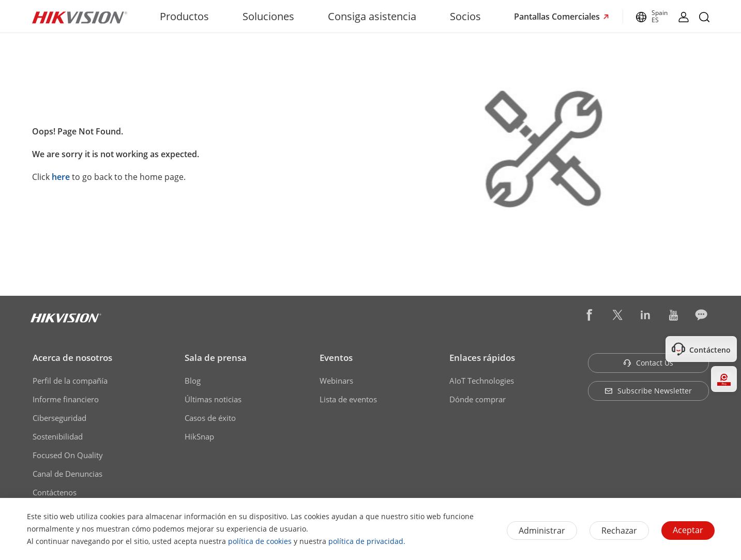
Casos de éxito (210, 418)
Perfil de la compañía (70, 381)
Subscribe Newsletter (648, 391)
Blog (193, 381)
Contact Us (648, 363)
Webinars (336, 381)
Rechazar (619, 531)
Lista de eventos (348, 399)
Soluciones (268, 16)
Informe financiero (66, 399)
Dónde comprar (478, 399)
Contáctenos (55, 492)
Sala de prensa (216, 358)
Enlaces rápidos (482, 358)
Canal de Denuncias (67, 474)
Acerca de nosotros (72, 358)
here (61, 177)
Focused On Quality (68, 455)
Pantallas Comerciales (558, 17)
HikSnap (199, 436)
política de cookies (260, 541)
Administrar (542, 531)
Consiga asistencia (372, 16)
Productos (184, 16)
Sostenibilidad (58, 436)
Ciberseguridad (59, 418)
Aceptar (688, 530)
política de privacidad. (367, 541)
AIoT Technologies (482, 381)
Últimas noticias (213, 399)
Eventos (336, 358)
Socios (465, 16)
